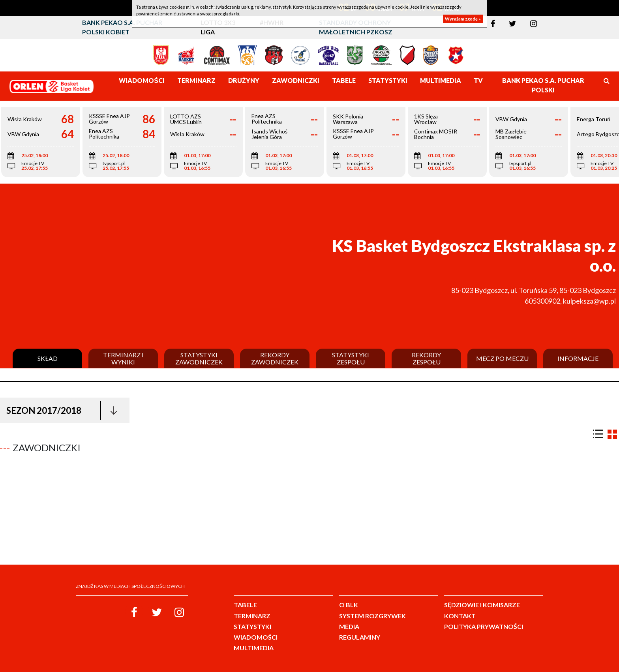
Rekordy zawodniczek (275, 358)
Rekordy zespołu (426, 358)
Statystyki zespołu (351, 358)
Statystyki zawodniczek (199, 358)
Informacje (578, 359)
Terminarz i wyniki (123, 358)
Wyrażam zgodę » (463, 19)
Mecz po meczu (502, 359)
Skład (48, 359)
